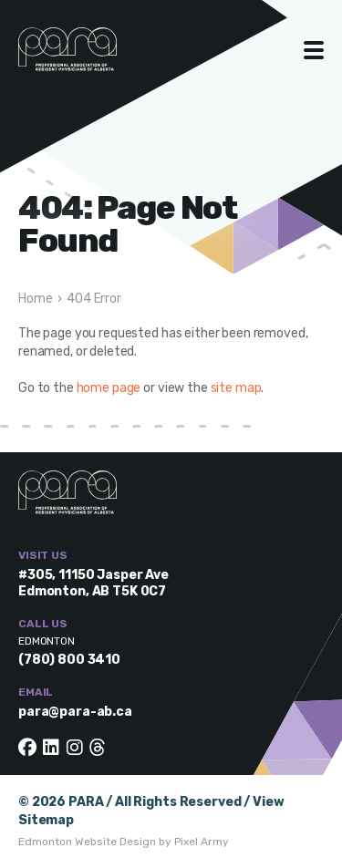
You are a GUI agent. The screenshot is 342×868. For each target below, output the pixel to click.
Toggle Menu (314, 50)
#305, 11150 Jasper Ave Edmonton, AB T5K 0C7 (93, 583)
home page (109, 388)
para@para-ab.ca (75, 712)
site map (236, 388)
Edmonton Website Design (87, 842)
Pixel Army (202, 842)
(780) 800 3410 (69, 660)
